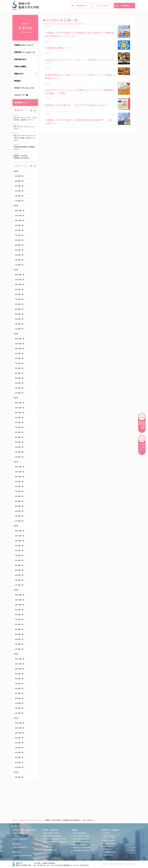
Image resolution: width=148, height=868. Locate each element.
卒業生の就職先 (20, 67)
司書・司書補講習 (108, 846)
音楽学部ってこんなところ (25, 52)
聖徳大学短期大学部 (20, 839)
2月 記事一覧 (19, 196)
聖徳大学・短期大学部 (19, 820)
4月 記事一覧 (19, 186)
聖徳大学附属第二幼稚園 (81, 836)
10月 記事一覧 (20, 220)
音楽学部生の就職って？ (57, 48)
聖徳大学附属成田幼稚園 (81, 839)
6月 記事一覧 (19, 176)
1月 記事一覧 (19, 201)
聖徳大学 (17, 836)
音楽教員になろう (21, 103)
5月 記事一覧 (19, 181)
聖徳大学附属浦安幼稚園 (81, 842)
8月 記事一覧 (19, 230)
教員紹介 (18, 81)
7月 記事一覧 (19, 235)
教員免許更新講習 (108, 841)
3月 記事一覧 (19, 191)
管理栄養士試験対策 (109, 852)
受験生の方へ (19, 74)
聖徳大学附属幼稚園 (80, 833)
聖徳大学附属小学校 (50, 850)
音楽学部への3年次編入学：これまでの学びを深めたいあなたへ (77, 105)
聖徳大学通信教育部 (20, 847)
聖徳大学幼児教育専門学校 (23, 856)
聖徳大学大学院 (19, 833)
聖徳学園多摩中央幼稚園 (81, 851)
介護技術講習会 (108, 855)
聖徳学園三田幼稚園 (80, 845)
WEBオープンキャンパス (24, 88)
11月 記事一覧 (20, 216)
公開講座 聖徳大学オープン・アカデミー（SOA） (112, 837)
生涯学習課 (106, 833)
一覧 (34, 111)
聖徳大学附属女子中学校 (52, 833)
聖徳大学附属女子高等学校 (52, 836)
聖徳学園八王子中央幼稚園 (82, 848)
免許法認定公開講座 (109, 843)
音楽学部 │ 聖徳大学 (35, 820)
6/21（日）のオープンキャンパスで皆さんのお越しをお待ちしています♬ (25, 138)
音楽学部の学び (20, 59)
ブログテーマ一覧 (21, 95)
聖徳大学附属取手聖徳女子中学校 (55, 839)
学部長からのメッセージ (24, 45)
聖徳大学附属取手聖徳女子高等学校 (55, 842)
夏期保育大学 (107, 849)
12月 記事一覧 (20, 211)
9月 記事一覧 (19, 225)
